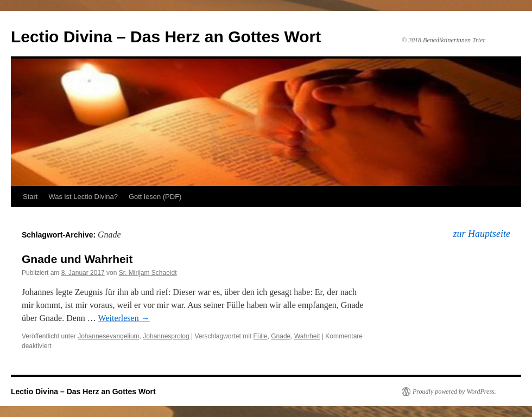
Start (30, 197)
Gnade (281, 336)
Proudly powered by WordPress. (454, 392)
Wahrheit (307, 336)
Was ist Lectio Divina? (83, 197)
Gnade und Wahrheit (77, 259)
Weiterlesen (124, 318)
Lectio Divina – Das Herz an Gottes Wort (166, 37)
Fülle (261, 336)
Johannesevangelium (108, 336)
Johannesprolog (166, 336)
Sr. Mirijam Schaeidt (148, 273)
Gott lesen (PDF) (155, 197)
